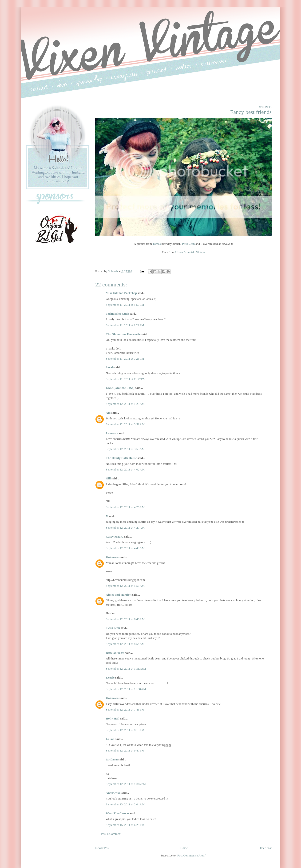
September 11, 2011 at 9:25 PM (125, 359)
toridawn (112, 759)
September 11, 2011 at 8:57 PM (125, 305)
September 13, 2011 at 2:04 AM (125, 804)
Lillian (110, 739)
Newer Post (102, 848)
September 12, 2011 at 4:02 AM (125, 469)
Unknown (112, 557)
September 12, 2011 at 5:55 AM (125, 586)
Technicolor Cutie (117, 314)
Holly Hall (113, 718)
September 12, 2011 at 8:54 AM (125, 644)
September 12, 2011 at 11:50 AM (126, 689)
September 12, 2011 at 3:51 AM (125, 424)
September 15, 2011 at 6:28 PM (125, 825)
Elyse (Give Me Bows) (120, 388)
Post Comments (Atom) (192, 855)
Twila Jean (188, 244)
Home (184, 848)
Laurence (112, 433)
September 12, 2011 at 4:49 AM (125, 548)
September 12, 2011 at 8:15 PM (125, 730)
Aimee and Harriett (119, 595)
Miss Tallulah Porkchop (121, 293)
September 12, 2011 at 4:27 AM (125, 528)
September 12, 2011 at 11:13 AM (126, 669)
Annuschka (113, 793)
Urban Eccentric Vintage (190, 252)
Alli (108, 413)
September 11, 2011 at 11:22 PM (126, 379)
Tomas (157, 244)
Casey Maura (115, 536)
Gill (108, 478)
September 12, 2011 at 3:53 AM (125, 449)
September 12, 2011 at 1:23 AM (125, 404)
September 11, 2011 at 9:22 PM (125, 325)
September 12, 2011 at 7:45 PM (125, 709)
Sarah (110, 367)
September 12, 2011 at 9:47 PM (125, 750)
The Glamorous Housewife (123, 334)
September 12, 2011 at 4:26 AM (125, 507)
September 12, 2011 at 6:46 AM (125, 619)
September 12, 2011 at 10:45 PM (126, 784)
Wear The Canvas (117, 813)
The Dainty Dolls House (121, 458)
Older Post (265, 848)
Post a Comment (111, 834)
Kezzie (110, 677)
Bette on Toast (115, 653)
